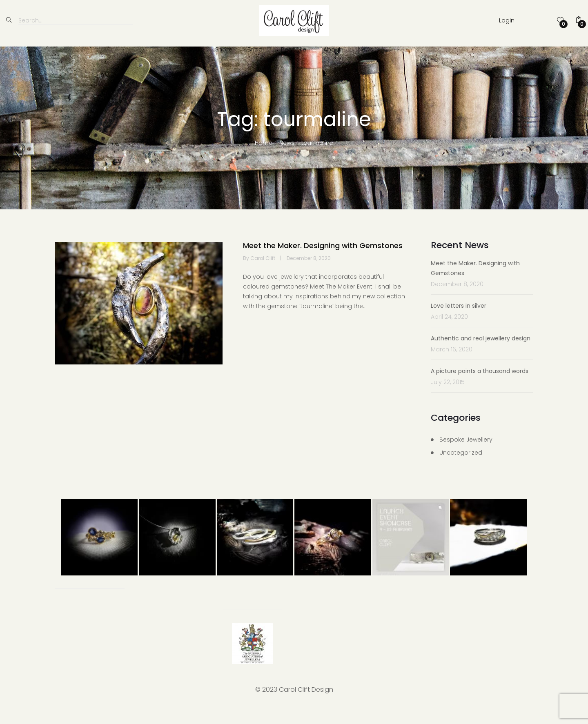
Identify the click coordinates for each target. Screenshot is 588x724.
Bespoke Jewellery (466, 454)
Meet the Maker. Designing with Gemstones (323, 260)
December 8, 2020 (309, 273)
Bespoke (294, 49)
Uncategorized (461, 467)
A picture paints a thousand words (480, 386)
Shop (223, 49)
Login (507, 20)
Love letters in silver (459, 320)
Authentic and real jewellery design (481, 353)
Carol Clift (263, 273)
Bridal (256, 49)
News (366, 49)
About (332, 49)
